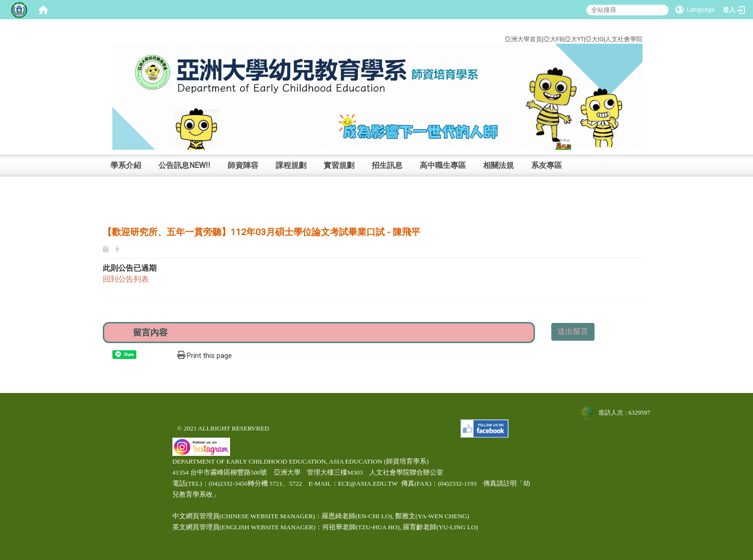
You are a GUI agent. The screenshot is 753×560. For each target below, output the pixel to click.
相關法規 (498, 165)
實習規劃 (339, 165)
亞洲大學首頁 (523, 39)
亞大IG (595, 39)
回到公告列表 (126, 279)
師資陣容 (243, 165)
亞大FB (553, 39)
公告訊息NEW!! (184, 165)
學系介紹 (126, 165)
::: (636, 28)
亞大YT (574, 39)
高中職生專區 (443, 165)
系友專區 (547, 165)
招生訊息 (387, 165)
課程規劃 (291, 165)
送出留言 (573, 331)
